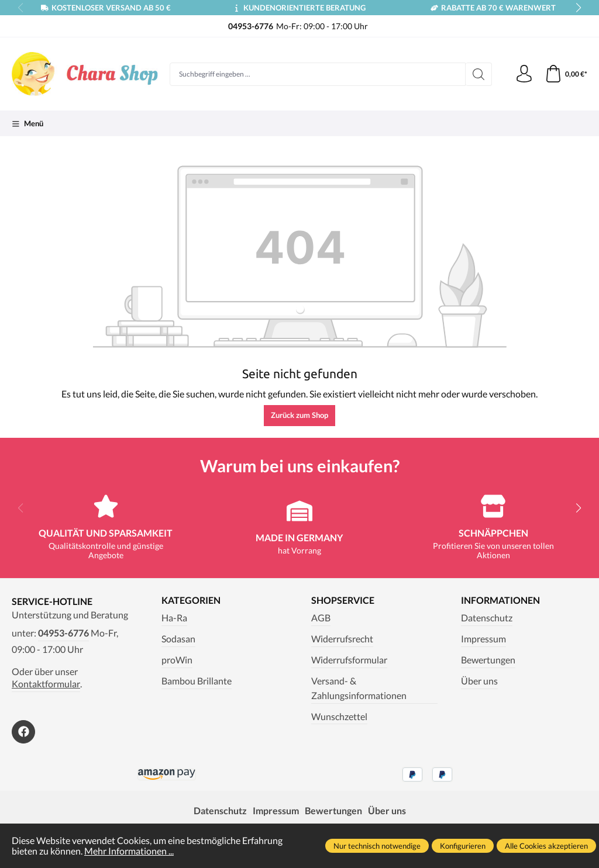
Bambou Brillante (197, 681)
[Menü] (27, 123)
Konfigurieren (463, 846)
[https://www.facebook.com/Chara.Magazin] (23, 732)
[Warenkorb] (566, 74)
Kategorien (191, 601)
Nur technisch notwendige (377, 846)
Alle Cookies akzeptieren (546, 846)
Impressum (483, 639)
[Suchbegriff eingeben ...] (318, 74)
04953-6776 (63, 633)
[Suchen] (479, 74)
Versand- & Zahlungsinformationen (359, 688)
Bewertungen (488, 660)
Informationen (500, 601)
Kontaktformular (46, 684)
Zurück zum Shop (299, 415)
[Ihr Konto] (524, 74)
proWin (177, 660)
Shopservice (343, 601)
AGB (321, 618)
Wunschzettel (339, 717)
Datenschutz (487, 618)
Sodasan (178, 639)
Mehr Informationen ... (129, 851)
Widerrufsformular (349, 660)
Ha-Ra (174, 618)
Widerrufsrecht (342, 639)
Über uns (479, 681)
